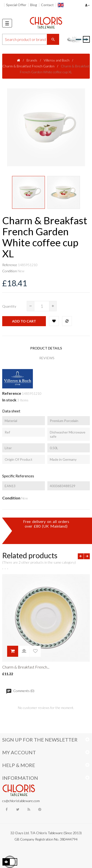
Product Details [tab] (46, 348)
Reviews (47, 358)
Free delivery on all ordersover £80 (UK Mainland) (46, 524)
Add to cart (24, 321)
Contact (47, 5)
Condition (10, 271)
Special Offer (16, 5)
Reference (10, 265)
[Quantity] (42, 306)
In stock (9, 400)
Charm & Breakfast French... (26, 667)
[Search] (31, 39)
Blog (34, 5)
